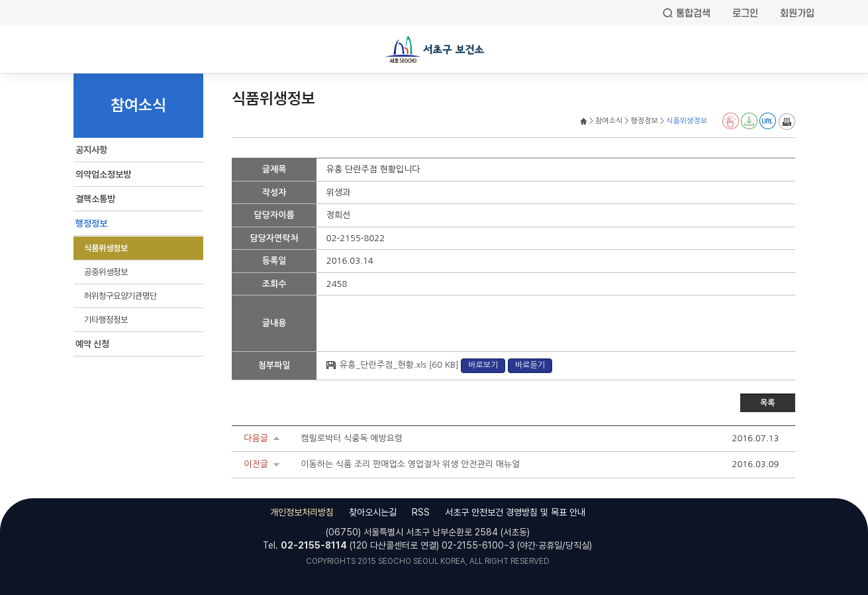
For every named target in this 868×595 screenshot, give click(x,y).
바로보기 (483, 365)
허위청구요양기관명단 (121, 296)
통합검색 (693, 13)
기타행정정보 (106, 320)
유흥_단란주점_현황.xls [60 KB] (400, 365)
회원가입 (797, 13)
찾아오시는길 (373, 512)
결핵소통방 (95, 199)
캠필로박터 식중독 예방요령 (352, 438)
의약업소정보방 (103, 174)
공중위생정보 (106, 272)
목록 (768, 403)
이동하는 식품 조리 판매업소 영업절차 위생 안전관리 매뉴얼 (410, 464)
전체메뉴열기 (20, 51)
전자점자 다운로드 (749, 121)
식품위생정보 (106, 248)
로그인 (745, 13)
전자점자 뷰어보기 (731, 121)
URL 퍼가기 (768, 121)
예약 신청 (92, 344)
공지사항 (91, 150)
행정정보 (91, 223)
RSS (421, 512)
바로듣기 (530, 365)
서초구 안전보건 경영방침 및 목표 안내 (515, 512)
